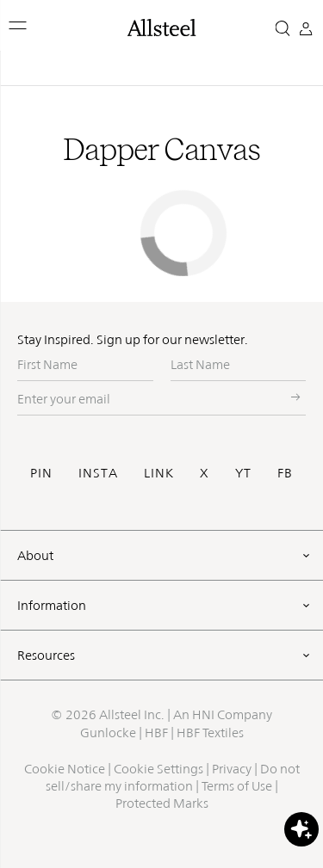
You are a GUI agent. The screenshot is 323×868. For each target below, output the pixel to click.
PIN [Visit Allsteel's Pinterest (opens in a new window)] (41, 473)
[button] (19, 25)
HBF (156, 733)
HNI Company (232, 714)
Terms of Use (237, 786)
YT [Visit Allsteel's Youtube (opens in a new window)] (243, 473)
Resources (46, 655)
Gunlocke (108, 733)
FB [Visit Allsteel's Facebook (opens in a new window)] (285, 473)
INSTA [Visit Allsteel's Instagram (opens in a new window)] (98, 473)
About (35, 555)
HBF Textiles (210, 733)
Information (52, 605)
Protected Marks (162, 803)
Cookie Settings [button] (158, 769)
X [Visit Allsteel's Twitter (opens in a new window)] (205, 473)
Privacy (232, 769)
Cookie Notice (65, 769)
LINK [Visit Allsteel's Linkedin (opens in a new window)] (159, 473)
